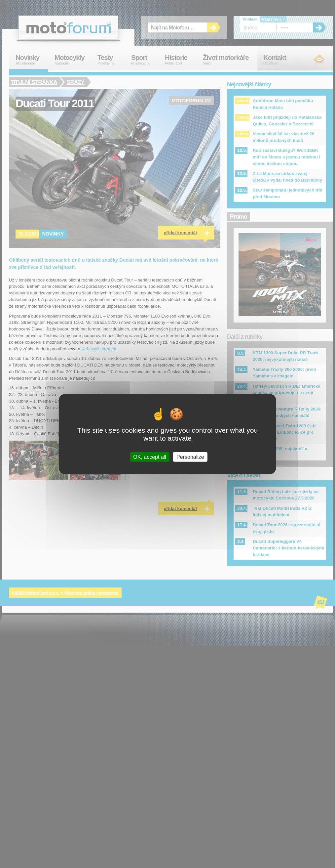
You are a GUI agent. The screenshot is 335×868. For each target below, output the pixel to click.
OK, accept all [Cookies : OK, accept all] (150, 457)
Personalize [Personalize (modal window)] (190, 457)
